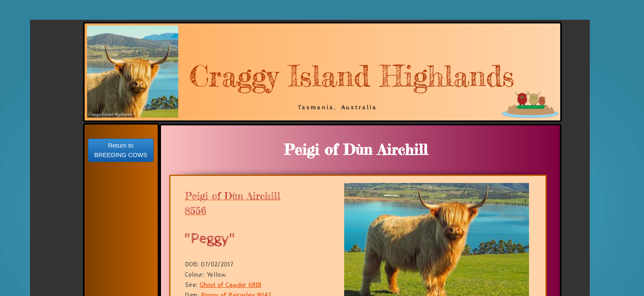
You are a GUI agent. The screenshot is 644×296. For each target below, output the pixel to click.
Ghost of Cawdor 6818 (230, 284)
